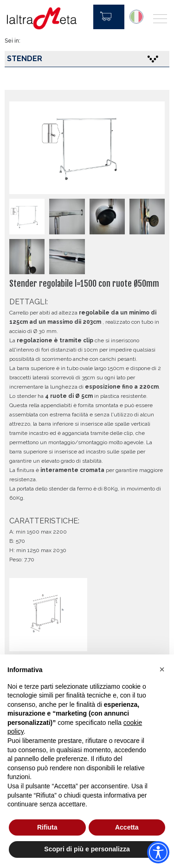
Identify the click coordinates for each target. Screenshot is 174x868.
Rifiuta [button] (47, 827)
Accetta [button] (127, 827)
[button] (162, 669)
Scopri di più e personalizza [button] (87, 849)
